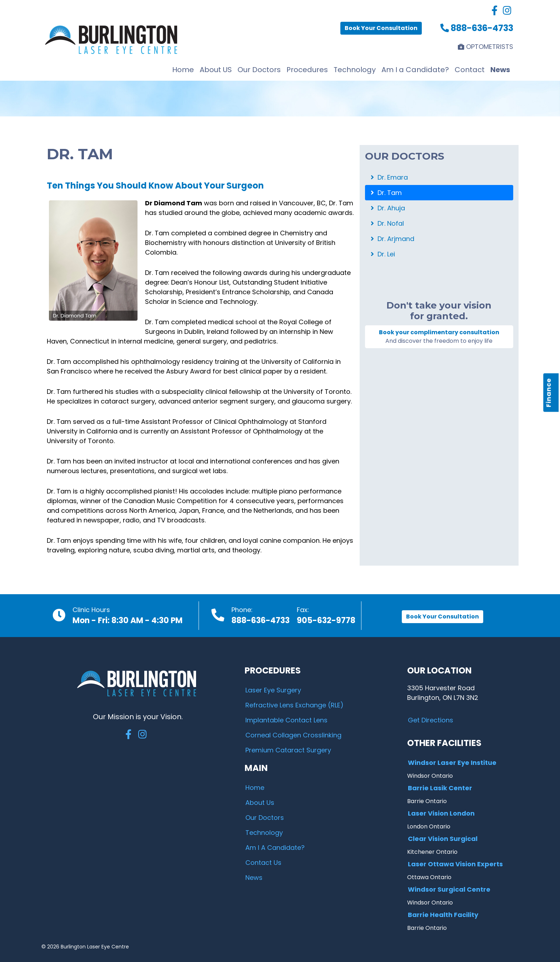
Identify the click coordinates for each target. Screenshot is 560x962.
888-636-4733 (477, 28)
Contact (470, 70)
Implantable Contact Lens (286, 720)
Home (183, 70)
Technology (355, 70)
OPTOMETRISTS (486, 47)
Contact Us (263, 863)
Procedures (307, 70)
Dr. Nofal (387, 223)
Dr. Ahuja (388, 208)
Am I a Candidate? (415, 70)
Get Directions (431, 720)
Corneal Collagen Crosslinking (293, 735)
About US (216, 70)
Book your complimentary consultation (439, 337)
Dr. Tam (386, 193)
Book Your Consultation (381, 28)
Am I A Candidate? (275, 848)
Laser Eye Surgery (273, 690)
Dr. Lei (383, 254)
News (500, 70)
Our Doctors (259, 70)
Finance (549, 392)
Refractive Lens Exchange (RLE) (294, 705)
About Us (260, 803)
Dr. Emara (389, 177)
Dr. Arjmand (392, 239)
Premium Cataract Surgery (288, 750)
